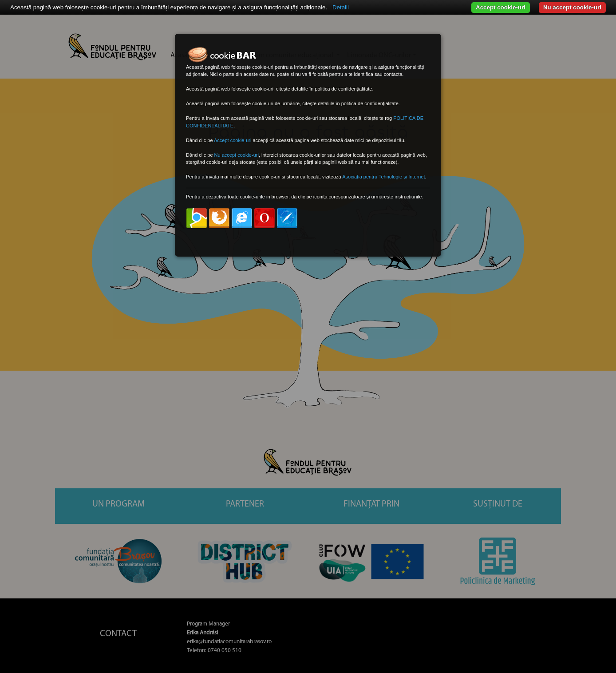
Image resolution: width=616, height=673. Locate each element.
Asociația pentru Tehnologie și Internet (383, 177)
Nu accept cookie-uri (572, 7)
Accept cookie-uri (501, 7)
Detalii (341, 7)
